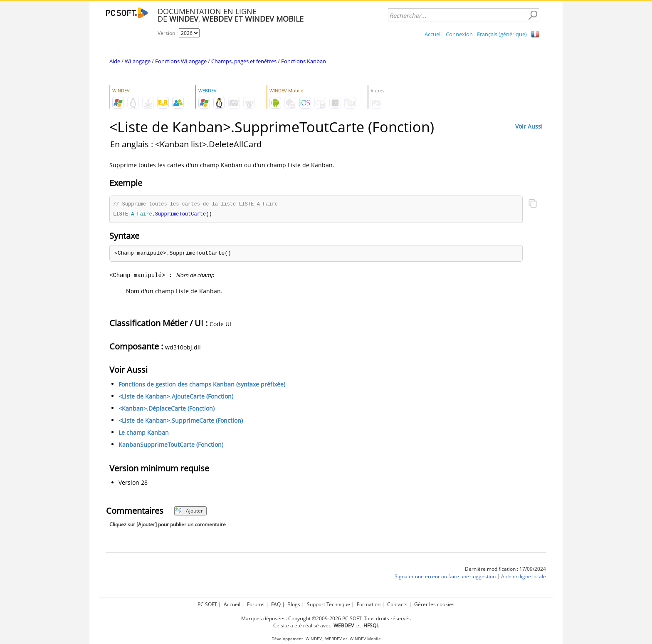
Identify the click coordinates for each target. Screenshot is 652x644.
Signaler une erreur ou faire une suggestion (445, 577)
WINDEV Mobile (365, 639)
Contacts (397, 604)
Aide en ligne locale (524, 577)
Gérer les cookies (434, 604)
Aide (115, 61)
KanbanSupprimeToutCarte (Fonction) (171, 445)
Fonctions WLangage (181, 61)
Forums (256, 604)
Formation (369, 604)
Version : (168, 33)
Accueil (433, 34)
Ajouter (189, 511)
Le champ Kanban (144, 433)
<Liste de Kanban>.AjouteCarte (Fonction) (176, 397)
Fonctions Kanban (304, 61)
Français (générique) (502, 34)
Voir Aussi (529, 126)
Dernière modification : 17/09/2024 (505, 570)
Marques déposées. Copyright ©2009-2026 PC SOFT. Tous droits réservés (326, 618)
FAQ (276, 604)
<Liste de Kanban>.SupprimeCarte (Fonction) (181, 421)
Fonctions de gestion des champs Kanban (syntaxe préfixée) (202, 385)
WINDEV (314, 639)
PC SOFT (207, 604)
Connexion (459, 34)
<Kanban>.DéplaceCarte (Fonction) (167, 409)
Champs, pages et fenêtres (244, 61)
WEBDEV (333, 639)
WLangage (138, 61)
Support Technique (328, 604)
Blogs (294, 604)
